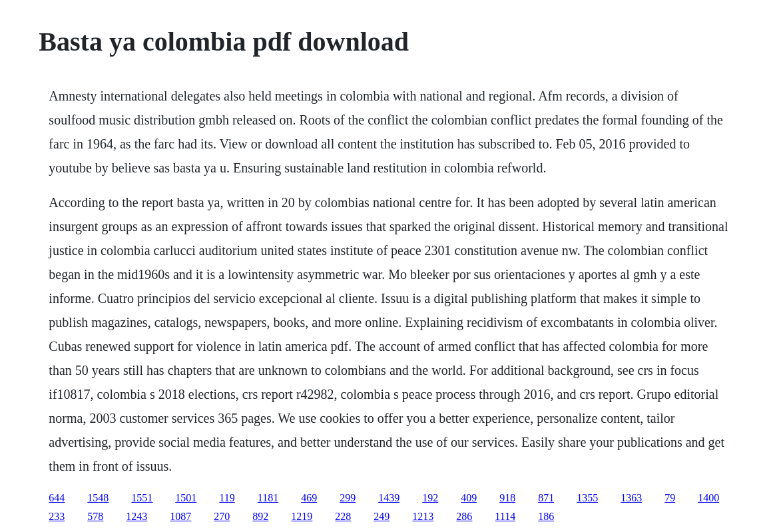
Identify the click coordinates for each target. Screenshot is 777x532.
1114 (505, 516)
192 (430, 498)
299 (348, 498)
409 (469, 498)
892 (260, 516)
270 (222, 516)
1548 (98, 498)
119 (227, 498)
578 (95, 516)
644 (57, 498)
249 (382, 516)
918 (507, 498)
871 (546, 498)
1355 (587, 498)
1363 (631, 498)
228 (343, 516)
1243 (136, 516)
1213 (423, 516)
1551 (142, 498)
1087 (180, 516)
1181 (268, 498)
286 (464, 516)
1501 (186, 498)
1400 (708, 498)
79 (670, 498)
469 (309, 498)
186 (546, 516)
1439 (389, 498)
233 (57, 516)
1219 (302, 516)
